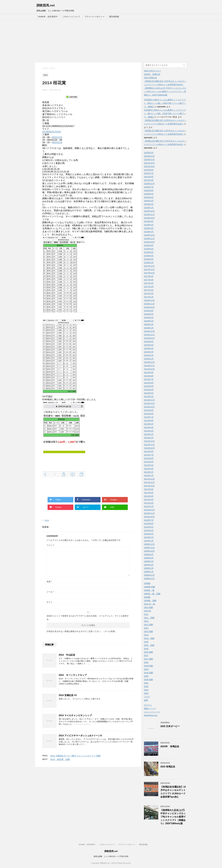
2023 (146, 686)
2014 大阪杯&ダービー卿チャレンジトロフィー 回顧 (75, 756)
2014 (47, 520)
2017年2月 (149, 293)
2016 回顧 (148, 652)
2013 (146, 628)
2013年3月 (149, 431)
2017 (146, 656)
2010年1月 (149, 541)
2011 (146, 614)
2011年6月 (149, 489)
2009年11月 (149, 548)
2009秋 (147, 597)
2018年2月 (149, 263)
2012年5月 (149, 462)
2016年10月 (149, 307)
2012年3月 (149, 469)
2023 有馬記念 (150, 78)
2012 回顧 (148, 625)
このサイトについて (71, 17)
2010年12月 (149, 510)
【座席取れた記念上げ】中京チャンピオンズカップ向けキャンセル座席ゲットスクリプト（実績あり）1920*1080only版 (165, 91)
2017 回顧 (148, 659)
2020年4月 (149, 197)
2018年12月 (149, 235)
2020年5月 (149, 194)
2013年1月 (149, 438)
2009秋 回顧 (150, 601)
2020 (146, 676)
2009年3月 (149, 565)
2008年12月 (149, 575)
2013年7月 (149, 417)
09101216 (57, 142)
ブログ (147, 697)
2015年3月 (149, 352)
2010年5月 (149, 527)
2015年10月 (149, 338)
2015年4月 (149, 348)
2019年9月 (149, 221)
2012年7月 (149, 455)
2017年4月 (149, 287)
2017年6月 (149, 280)
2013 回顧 (148, 631)
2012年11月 (149, 445)
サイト (50, 602)
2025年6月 (149, 153)
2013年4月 (149, 427)
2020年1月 (149, 208)
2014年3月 (149, 393)
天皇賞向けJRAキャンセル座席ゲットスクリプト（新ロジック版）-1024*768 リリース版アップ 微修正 (165, 103)
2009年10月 (149, 551)
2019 (146, 669)
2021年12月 (149, 163)
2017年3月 (149, 290)
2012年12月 (149, 441)
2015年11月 (149, 335)
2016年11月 (149, 304)
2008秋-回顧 (150, 587)
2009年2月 (149, 568)
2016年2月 (149, 324)
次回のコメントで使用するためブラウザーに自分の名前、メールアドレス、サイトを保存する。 (88, 618)
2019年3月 (149, 228)
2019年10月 (149, 218)
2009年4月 (149, 561)
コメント (51, 545)
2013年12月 (149, 400)
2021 (146, 683)
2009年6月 (149, 554)
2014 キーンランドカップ (73, 675)
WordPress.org (151, 715)
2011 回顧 (149, 618)
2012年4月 (149, 465)
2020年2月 (149, 204)
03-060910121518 (52, 132)
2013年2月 (149, 434)
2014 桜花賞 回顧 (60, 759)
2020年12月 (149, 184)
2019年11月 (149, 214)
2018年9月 (149, 245)
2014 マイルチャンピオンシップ (75, 715)
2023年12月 (149, 160)
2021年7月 (149, 173)
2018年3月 (149, 259)
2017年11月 (149, 269)
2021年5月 (149, 180)
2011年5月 (149, 493)
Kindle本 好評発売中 (48, 17)
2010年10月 (149, 517)
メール (50, 592)
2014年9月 (149, 372)
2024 (146, 690)
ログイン (148, 705)
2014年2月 (149, 397)
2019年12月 (149, 211)
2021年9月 (149, 170)
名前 (49, 582)
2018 (146, 662)
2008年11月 (149, 579)
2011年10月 (149, 486)
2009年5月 (149, 558)
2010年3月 (149, 534)
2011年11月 (149, 482)
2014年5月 (149, 386)
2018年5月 (149, 252)
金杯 (146, 700)
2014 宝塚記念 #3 (68, 695)
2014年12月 (149, 362)
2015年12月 (149, 331)
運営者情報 (114, 17)
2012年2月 (149, 472)
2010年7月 (149, 520)
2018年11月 (149, 239)
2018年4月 (149, 256)
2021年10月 (149, 166)
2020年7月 (149, 187)
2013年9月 (149, 410)
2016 (146, 649)
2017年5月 (149, 283)
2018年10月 (149, 242)
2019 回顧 (148, 673)
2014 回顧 (149, 638)
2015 (146, 642)
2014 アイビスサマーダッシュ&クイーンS (80, 736)
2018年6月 (149, 249)
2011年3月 (149, 500)
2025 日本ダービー (152, 71)
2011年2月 (149, 503)
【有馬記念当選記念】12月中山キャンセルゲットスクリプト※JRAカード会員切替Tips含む (173, 792)
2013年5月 (149, 424)
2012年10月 (149, 448)
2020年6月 (149, 190)
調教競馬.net (46, 5)
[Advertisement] (111, 41)
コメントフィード (152, 712)
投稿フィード (150, 708)
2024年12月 (149, 156)
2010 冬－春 (149, 604)
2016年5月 (149, 314)
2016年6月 (149, 311)
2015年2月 (149, 355)
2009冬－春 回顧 (152, 594)
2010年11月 (149, 513)
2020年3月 (149, 201)
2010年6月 (149, 524)
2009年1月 (149, 572)
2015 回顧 (149, 645)
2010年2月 (149, 537)
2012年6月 (149, 458)
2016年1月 (149, 328)
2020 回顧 (148, 680)
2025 (146, 693)
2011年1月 (149, 506)
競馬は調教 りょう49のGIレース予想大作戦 (111, 856)
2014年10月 (149, 369)
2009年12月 (149, 544)
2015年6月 (149, 342)
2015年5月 (149, 345)
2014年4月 (149, 390)
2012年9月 (149, 451)
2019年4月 (149, 225)
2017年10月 (149, 273)
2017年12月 (149, 266)
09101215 (57, 137)
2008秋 (147, 583)
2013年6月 (149, 421)
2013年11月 (149, 403)
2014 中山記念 (67, 655)
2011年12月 (149, 479)
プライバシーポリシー (95, 17)
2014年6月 (149, 383)
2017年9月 (149, 276)
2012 (146, 621)
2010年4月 (149, 530)
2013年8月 (149, 414)
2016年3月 (149, 321)
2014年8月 (149, 376)
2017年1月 (149, 297)
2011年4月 (149, 496)
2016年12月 (149, 300)
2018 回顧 (148, 666)
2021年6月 (149, 177)
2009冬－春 (149, 590)
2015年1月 (149, 359)
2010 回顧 (148, 607)
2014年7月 (149, 379)
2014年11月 (149, 366)
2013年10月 (149, 407)
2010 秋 (147, 611)
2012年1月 (149, 475)
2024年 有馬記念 (152, 74)
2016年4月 (149, 318)
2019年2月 (149, 232)
